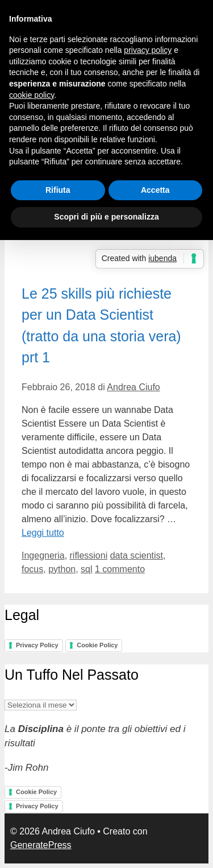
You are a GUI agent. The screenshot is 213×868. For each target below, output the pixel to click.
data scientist (137, 555)
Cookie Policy (97, 645)
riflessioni (89, 555)
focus (32, 569)
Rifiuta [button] (58, 190)
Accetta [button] (155, 190)
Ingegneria (43, 555)
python (62, 569)
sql (86, 569)
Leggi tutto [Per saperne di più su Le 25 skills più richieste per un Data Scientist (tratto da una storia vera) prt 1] (43, 533)
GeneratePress (41, 845)
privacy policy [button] (148, 50)
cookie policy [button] (32, 95)
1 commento (120, 569)
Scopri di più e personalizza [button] (106, 217)
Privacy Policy (37, 645)
